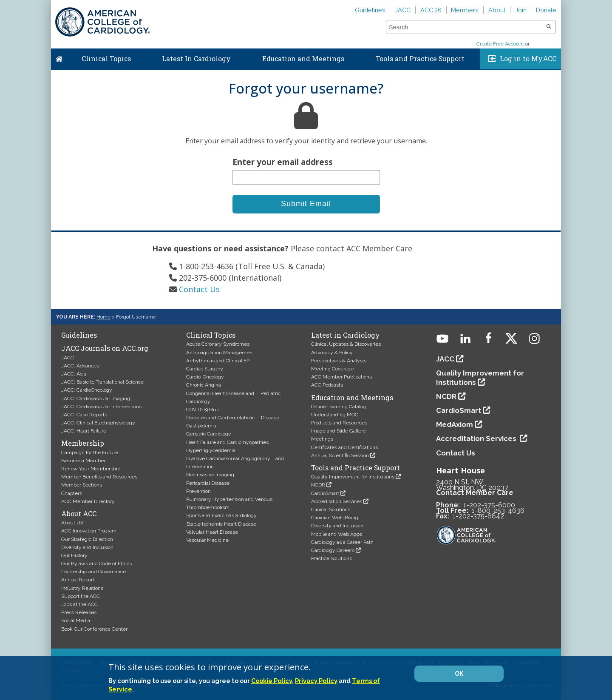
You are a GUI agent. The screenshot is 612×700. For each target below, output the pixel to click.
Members (465, 10)
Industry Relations (82, 588)
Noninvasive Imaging (210, 475)
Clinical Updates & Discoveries (346, 344)
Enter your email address (283, 162)
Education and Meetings (303, 59)
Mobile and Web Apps (337, 534)
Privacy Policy (316, 681)
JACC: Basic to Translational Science (102, 382)
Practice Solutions (331, 558)
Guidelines (370, 10)
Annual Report (78, 580)
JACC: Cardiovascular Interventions (101, 407)
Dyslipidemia (201, 426)
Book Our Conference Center (94, 629)
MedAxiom (455, 424)
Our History (74, 555)
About (497, 10)
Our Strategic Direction (87, 539)
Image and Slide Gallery (339, 431)
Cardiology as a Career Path (342, 542)
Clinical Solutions (331, 509)
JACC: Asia (74, 374)
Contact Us (199, 289)
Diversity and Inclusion (87, 547)
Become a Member (83, 461)
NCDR (318, 485)
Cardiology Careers (333, 550)
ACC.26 (431, 10)
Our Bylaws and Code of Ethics (96, 563)
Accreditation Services (337, 501)
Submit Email (306, 204)
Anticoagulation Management (220, 353)
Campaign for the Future (90, 452)
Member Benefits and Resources (99, 477)
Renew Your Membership (91, 469)
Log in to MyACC (528, 59)
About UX (72, 523)
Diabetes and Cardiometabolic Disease (233, 418)
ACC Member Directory (88, 501)
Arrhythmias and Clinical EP (218, 361)
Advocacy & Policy (332, 353)
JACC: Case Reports (84, 415)
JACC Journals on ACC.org (105, 348)
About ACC (79, 514)
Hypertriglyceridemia (211, 450)
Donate (546, 10)
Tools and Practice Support (420, 59)
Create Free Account (500, 44)
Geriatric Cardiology (209, 434)
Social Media (76, 620)
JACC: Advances (80, 366)
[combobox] (466, 27)
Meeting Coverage (332, 369)
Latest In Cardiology (196, 59)
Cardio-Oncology (205, 377)
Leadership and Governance (93, 572)
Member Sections (82, 485)
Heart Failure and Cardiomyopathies (227, 442)
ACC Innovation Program (89, 531)
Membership (83, 443)
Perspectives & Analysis (339, 361)
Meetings (322, 439)
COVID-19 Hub (203, 410)
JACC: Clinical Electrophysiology (98, 423)
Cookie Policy (272, 681)
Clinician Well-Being (335, 518)
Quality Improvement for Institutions (353, 477)
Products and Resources (339, 423)
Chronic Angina (204, 385)
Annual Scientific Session (340, 455)
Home (59, 57)
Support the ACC (81, 596)
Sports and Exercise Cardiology (221, 515)
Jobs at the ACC (79, 604)
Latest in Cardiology (346, 335)
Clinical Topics (106, 59)
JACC (403, 10)
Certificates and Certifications (344, 447)
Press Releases (79, 612)
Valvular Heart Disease (212, 532)
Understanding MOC (335, 415)
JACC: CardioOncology (87, 390)
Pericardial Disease (208, 483)
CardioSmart (325, 493)
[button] (549, 27)
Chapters (72, 493)
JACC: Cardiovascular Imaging (96, 398)
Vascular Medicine (207, 540)
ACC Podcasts (327, 385)
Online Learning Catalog (339, 407)
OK (459, 674)
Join (521, 10)
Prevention (198, 491)
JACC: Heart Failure (84, 431)
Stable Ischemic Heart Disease (221, 524)
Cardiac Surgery (205, 369)
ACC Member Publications (341, 377)
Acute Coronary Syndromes (218, 344)
